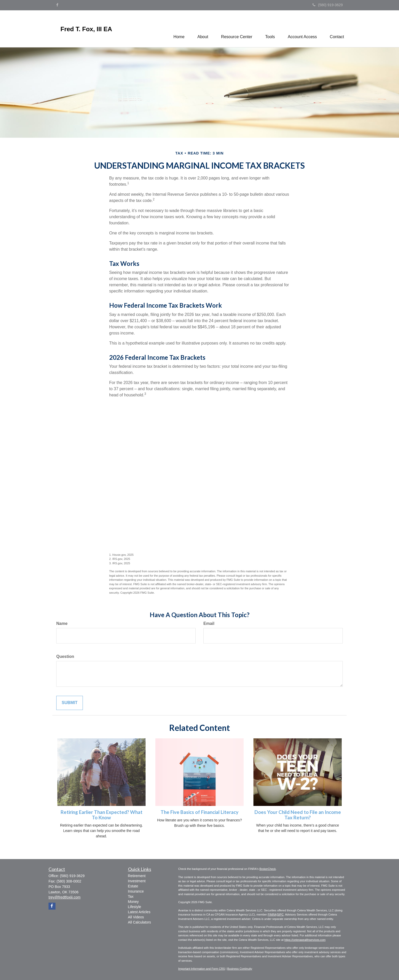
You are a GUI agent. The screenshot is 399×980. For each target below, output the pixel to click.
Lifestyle (135, 907)
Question (65, 656)
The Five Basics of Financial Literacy (199, 812)
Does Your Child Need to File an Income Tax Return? (298, 815)
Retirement (137, 876)
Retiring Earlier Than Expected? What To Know (102, 815)
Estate (133, 886)
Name (62, 623)
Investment (137, 881)
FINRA (272, 914)
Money (133, 902)
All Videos (136, 917)
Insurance (136, 891)
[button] (203, 29)
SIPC (280, 914)
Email (209, 623)
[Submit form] (70, 703)
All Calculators (139, 922)
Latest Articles (139, 912)
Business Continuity (240, 969)
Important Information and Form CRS (202, 969)
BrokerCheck (268, 869)
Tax (131, 896)
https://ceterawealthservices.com (305, 940)
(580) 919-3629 (328, 5)
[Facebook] (57, 5)
